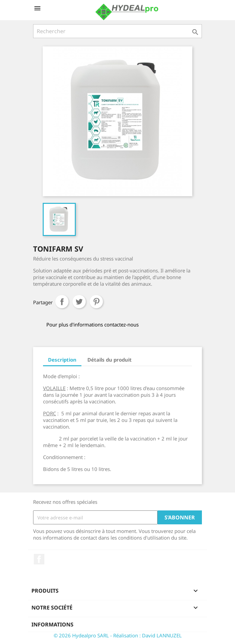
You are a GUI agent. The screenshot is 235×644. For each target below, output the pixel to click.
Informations (52, 624)
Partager (62, 302)
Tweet (79, 302)
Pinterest (96, 302)
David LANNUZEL (162, 635)
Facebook (39, 559)
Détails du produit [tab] (110, 360)
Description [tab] (62, 360)
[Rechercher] (117, 31)
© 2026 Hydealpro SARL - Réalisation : (98, 635)
